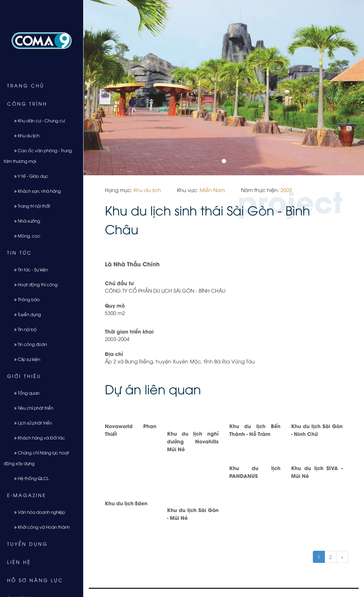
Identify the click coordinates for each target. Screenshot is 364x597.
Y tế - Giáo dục (29, 176)
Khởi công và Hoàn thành (39, 527)
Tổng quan (24, 393)
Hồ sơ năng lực (35, 580)
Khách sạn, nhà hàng (35, 191)
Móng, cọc (25, 236)
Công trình (27, 103)
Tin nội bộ (23, 329)
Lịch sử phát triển (30, 423)
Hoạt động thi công (33, 284)
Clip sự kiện (25, 359)
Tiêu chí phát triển (31, 408)
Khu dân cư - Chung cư (37, 120)
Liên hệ (19, 562)
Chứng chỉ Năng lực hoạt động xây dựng (36, 458)
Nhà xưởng (25, 221)
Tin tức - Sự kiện (28, 269)
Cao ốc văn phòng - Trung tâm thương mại (38, 156)
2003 (286, 190)
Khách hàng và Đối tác (37, 438)
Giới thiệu (24, 376)
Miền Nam (212, 190)
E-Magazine (27, 495)
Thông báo (24, 299)
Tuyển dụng (25, 314)
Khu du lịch (24, 135)
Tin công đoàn (28, 344)
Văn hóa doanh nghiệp (37, 512)
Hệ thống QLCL (29, 478)
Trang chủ (26, 85)
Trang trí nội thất (30, 206)
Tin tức (20, 252)
